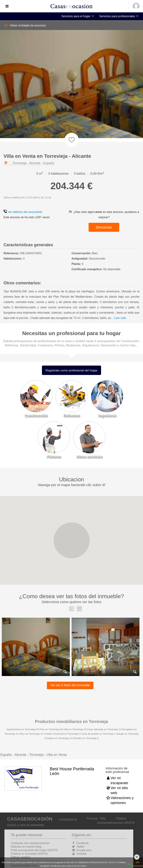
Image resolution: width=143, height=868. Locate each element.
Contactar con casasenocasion (30, 843)
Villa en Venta (57, 755)
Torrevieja (37, 755)
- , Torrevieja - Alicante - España (29, 163)
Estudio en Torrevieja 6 (86, 738)
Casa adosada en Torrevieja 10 (105, 729)
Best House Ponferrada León (72, 771)
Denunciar (104, 227)
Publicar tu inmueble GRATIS (29, 854)
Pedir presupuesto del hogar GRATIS (34, 850)
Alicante (20, 755)
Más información (138, 864)
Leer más (120, 318)
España (6, 755)
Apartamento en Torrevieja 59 (23, 729)
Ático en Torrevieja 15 (31, 734)
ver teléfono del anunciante (25, 212)
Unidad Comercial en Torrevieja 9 (63, 734)
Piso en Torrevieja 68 (52, 729)
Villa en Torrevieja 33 (75, 729)
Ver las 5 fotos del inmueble (70, 685)
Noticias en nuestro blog (26, 847)
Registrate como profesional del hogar (71, 370)
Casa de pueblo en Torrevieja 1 (99, 734)
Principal (92, 818)
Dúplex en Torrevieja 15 (60, 738)
